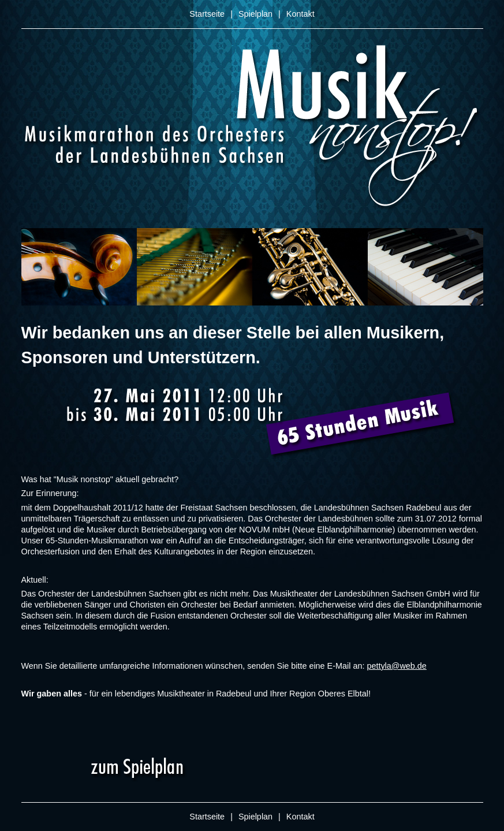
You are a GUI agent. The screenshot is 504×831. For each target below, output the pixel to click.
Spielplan (255, 14)
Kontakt (300, 14)
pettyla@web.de (396, 666)
